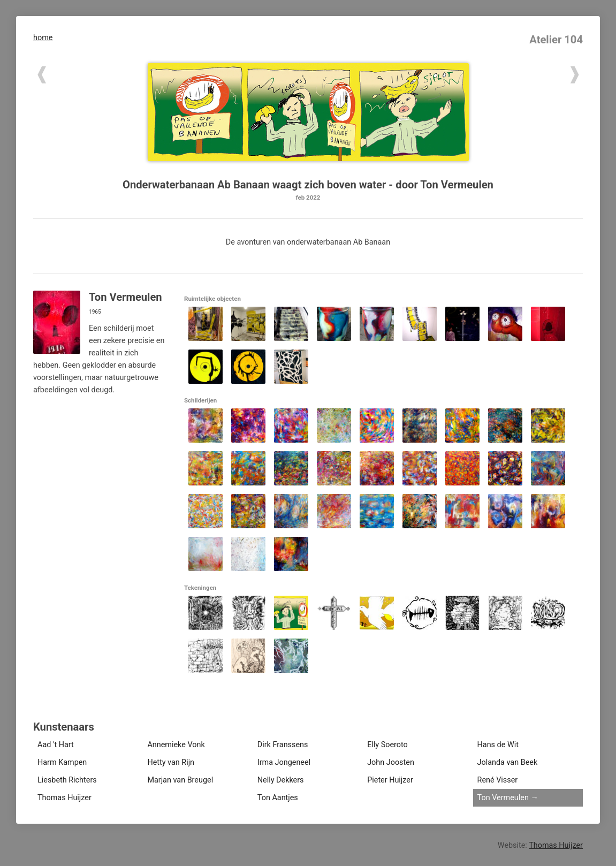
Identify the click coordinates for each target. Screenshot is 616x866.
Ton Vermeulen (503, 798)
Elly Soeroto (387, 745)
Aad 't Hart (56, 745)
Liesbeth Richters (67, 780)
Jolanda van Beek (508, 762)
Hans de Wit (498, 745)
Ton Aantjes (278, 798)
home (43, 38)
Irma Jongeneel (284, 762)
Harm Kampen (62, 762)
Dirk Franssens (283, 745)
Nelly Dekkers (281, 780)
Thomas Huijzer (64, 798)
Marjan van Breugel (180, 780)
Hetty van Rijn (171, 762)
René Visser (498, 780)
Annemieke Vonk (176, 745)
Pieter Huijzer (390, 780)
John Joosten (391, 762)
